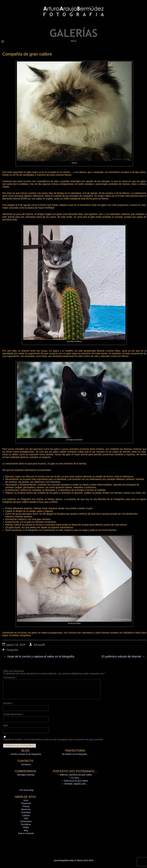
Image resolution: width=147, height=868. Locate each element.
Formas (26, 806)
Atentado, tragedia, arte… (76, 784)
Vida (26, 818)
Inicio (26, 800)
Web (6, 725)
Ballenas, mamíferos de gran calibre (76, 775)
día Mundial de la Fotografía (109, 499)
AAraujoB (39, 645)
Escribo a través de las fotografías (26, 754)
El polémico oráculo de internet (123, 656)
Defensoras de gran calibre (76, 781)
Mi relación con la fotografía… (75, 754)
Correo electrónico (13, 714)
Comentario (10, 678)
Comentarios (26, 821)
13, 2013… (76, 778)
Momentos (26, 809)
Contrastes (26, 812)
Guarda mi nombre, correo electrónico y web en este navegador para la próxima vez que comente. (53, 739)
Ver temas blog (27, 790)
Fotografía (12, 650)
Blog (26, 830)
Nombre (8, 703)
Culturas (26, 815)
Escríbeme (26, 764)
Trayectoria (26, 803)
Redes (26, 827)
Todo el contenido (26, 833)
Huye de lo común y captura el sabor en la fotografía (39, 656)
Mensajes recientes (26, 775)
